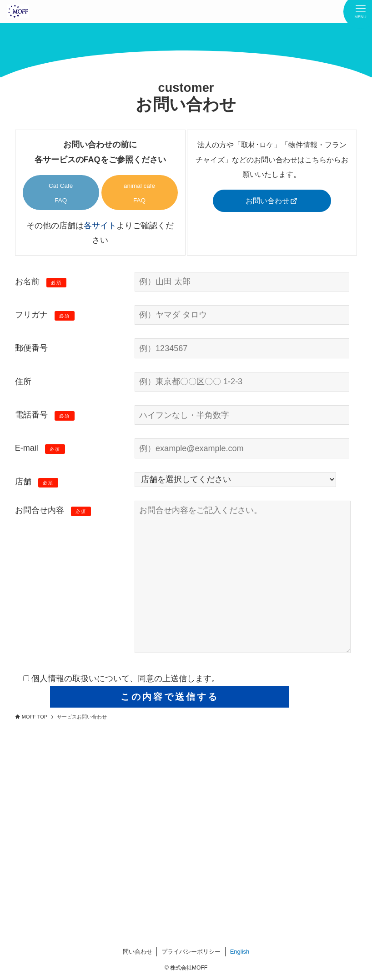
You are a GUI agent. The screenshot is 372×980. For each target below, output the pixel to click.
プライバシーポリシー (191, 952)
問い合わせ (138, 952)
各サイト (100, 226)
